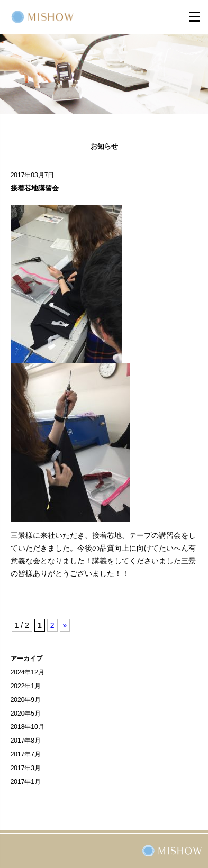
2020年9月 (26, 700)
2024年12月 (28, 672)
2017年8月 (26, 741)
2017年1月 (26, 782)
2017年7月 (26, 754)
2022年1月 (26, 686)
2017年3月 (26, 768)
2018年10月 (28, 727)
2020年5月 (26, 714)
